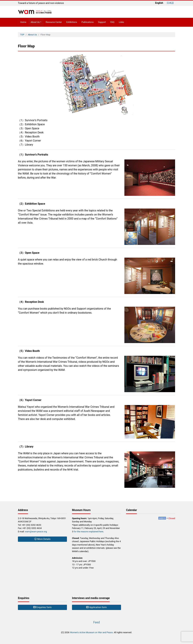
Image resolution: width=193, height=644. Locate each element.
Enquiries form (42, 607)
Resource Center (54, 22)
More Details (42, 539)
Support (102, 22)
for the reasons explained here (89, 532)
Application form (96, 607)
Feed (96, 622)
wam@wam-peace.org (36, 532)
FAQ (112, 22)
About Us (35, 22)
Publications (88, 22)
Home (23, 22)
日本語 (170, 3)
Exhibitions (72, 22)
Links (121, 22)
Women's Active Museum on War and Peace (91, 632)
